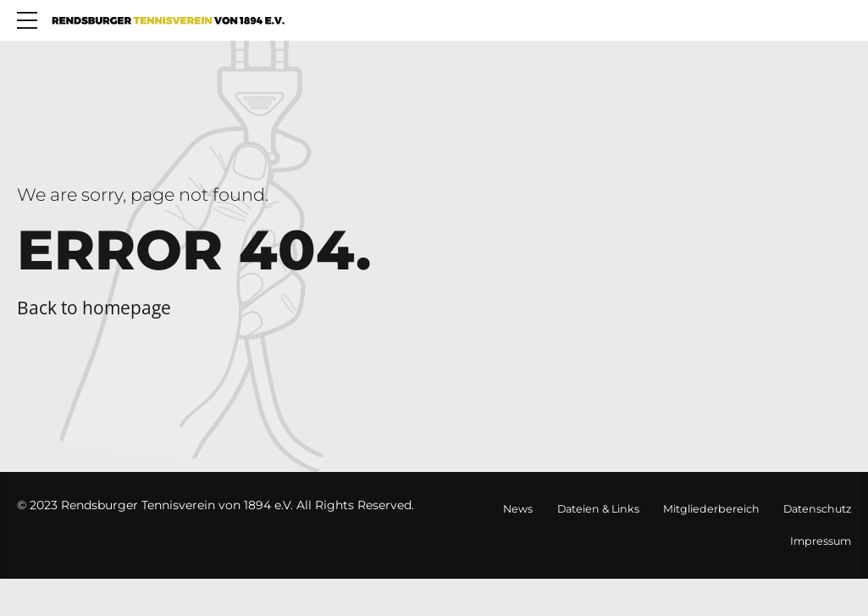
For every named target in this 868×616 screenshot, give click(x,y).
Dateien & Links (598, 509)
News (518, 509)
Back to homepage (94, 308)
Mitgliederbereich (711, 509)
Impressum (821, 541)
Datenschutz (817, 509)
